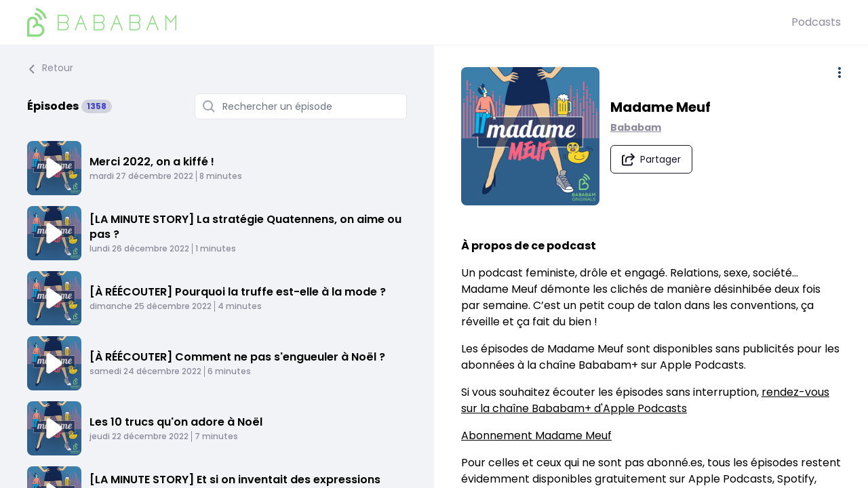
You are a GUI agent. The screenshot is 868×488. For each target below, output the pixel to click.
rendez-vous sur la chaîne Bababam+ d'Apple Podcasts (645, 400)
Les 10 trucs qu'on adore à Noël (176, 422)
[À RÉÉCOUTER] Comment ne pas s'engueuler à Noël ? (237, 357)
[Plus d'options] (840, 73)
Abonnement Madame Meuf (536, 435)
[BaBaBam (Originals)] (409, 22)
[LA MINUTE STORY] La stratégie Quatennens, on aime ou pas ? (245, 227)
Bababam (636, 127)
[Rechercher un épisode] (301, 106)
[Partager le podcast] (651, 159)
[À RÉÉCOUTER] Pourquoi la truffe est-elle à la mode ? (238, 292)
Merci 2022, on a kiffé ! (152, 162)
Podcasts (816, 22)
